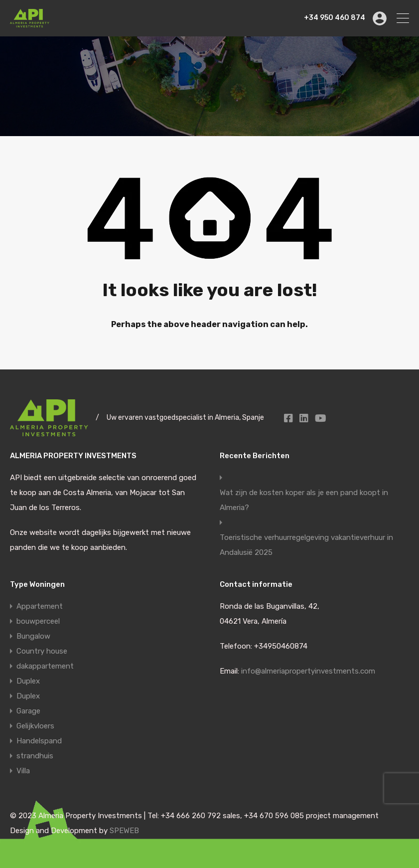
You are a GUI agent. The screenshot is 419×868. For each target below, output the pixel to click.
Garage (28, 711)
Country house (42, 651)
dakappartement (45, 666)
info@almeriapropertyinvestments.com (308, 671)
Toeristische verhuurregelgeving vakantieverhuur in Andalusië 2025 (306, 545)
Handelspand (39, 741)
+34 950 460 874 (335, 18)
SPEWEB (124, 831)
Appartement (40, 606)
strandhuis (35, 756)
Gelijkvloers (35, 726)
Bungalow (33, 636)
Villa (23, 771)
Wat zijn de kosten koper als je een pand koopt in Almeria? (304, 500)
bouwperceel (38, 621)
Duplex (28, 681)
